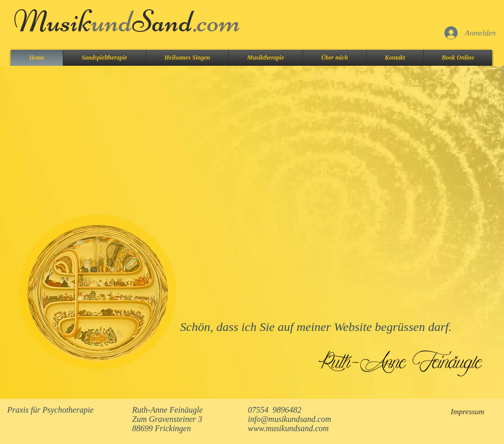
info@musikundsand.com (290, 419)
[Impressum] (467, 412)
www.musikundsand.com (288, 428)
